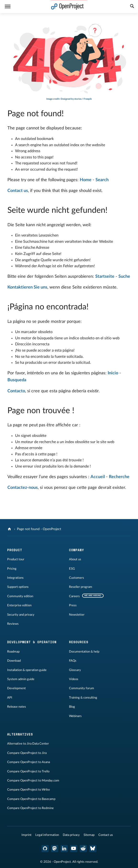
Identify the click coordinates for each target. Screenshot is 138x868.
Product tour (16, 559)
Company (77, 550)
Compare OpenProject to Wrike (29, 790)
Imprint (27, 835)
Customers (77, 578)
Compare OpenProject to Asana (29, 762)
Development (16, 688)
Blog (72, 707)
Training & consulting (83, 698)
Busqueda (17, 380)
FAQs (73, 661)
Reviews (13, 624)
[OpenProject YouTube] (74, 849)
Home (86, 180)
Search (102, 180)
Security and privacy (21, 615)
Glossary (75, 670)
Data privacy (71, 835)
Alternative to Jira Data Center (28, 744)
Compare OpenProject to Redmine (30, 808)
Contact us (18, 191)
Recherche (119, 477)
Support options (18, 587)
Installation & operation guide (27, 670)
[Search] (132, 7)
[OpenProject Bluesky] (93, 849)
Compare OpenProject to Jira (27, 753)
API (10, 698)
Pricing (12, 569)
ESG (72, 569)
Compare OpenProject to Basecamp (31, 799)
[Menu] (8, 7)
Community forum (82, 688)
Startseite (105, 277)
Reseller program (81, 587)
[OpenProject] (10, 529)
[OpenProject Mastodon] (55, 849)
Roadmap (13, 652)
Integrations (15, 578)
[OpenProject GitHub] (45, 849)
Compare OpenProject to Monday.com (33, 781)
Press (73, 605)
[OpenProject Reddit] (83, 849)
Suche (124, 277)
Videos (74, 679)
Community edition (20, 596)
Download (14, 661)
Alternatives (20, 734)
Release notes (17, 707)
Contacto (16, 391)
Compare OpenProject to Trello (28, 771)
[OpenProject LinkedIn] (64, 849)
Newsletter (77, 615)
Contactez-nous (23, 488)
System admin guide (21, 679)
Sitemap (89, 835)
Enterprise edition (19, 605)
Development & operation (32, 642)
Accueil (98, 477)
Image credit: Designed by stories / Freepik (69, 99)
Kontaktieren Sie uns (27, 287)
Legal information (47, 835)
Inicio (113, 373)
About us (75, 559)
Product (15, 550)
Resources (79, 642)
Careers (74, 596)
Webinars (75, 716)
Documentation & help (84, 652)
